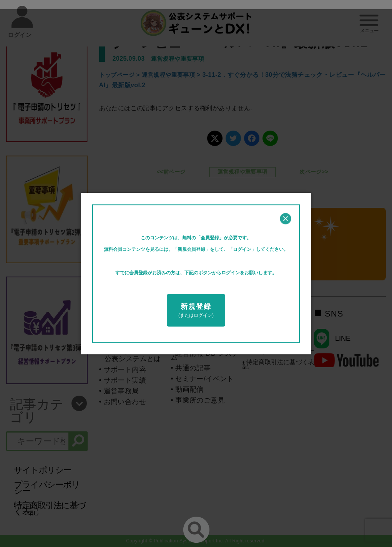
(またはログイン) (196, 310)
